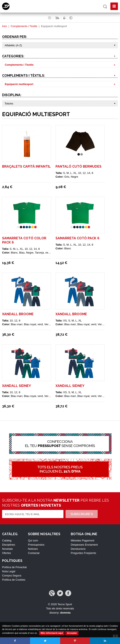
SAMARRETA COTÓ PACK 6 (77, 238)
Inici (4, 26)
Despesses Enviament (84, 545)
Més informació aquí (52, 633)
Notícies (33, 549)
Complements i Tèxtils (24, 26)
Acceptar (72, 633)
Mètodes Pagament (83, 540)
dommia (65, 613)
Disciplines (9, 545)
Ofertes (7, 553)
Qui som (33, 540)
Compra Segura (12, 576)
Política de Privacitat (14, 567)
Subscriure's (82, 514)
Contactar (34, 553)
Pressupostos (36, 545)
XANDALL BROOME (18, 314)
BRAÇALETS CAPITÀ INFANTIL (26, 166)
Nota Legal (9, 571)
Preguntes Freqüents (83, 553)
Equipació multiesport (19, 84)
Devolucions (78, 549)
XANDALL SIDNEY (16, 386)
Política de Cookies (14, 580)
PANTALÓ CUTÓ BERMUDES (78, 166)
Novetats (7, 549)
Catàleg (7, 540)
